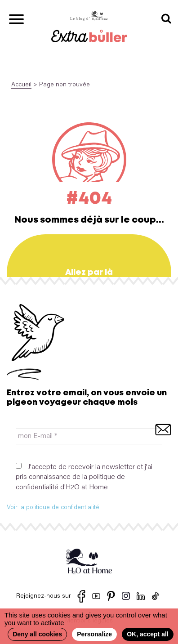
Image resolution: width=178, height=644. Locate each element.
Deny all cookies (37, 634)
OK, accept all (148, 634)
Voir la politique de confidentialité (53, 508)
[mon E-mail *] (89, 436)
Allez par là (89, 273)
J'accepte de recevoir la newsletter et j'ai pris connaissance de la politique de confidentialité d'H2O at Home (84, 477)
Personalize (94, 634)
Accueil (21, 85)
